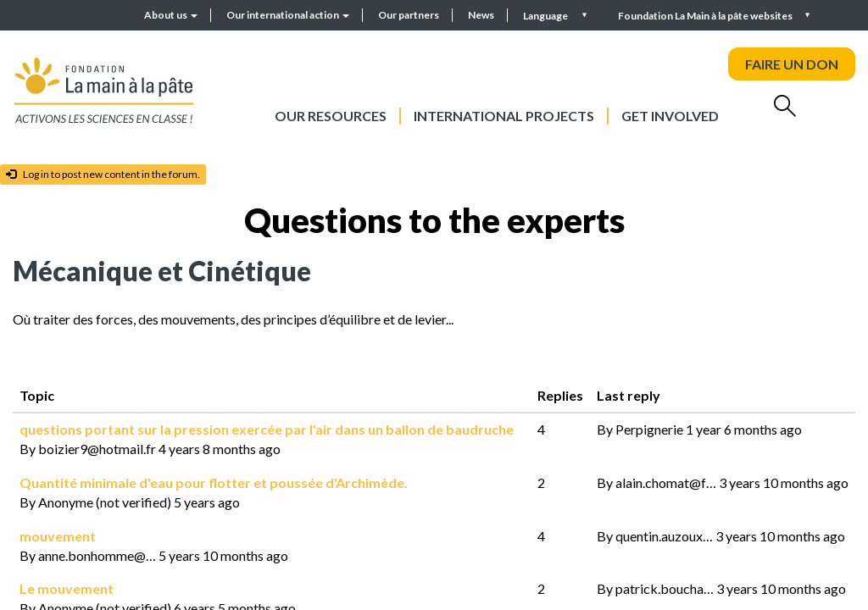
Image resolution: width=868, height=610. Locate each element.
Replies (560, 395)
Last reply (640, 395)
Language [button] (546, 16)
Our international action (288, 15)
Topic (37, 395)
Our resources (331, 116)
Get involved (670, 116)
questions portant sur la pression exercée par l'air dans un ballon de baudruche (267, 429)
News (481, 15)
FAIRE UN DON (792, 64)
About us (171, 15)
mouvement (58, 536)
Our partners (409, 15)
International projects (504, 116)
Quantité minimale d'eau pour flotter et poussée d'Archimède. (214, 482)
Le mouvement (67, 588)
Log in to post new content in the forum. (103, 174)
